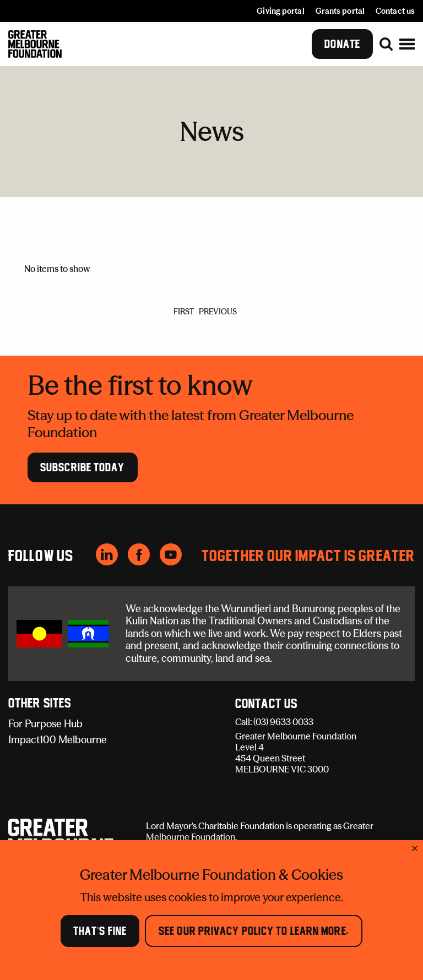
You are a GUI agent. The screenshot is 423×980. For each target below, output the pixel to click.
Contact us (395, 11)
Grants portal (340, 11)
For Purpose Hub (45, 724)
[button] (407, 44)
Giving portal (280, 11)
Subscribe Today (83, 467)
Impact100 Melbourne (58, 740)
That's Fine (100, 931)
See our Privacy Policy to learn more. (254, 931)
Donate (342, 44)
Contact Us (266, 704)
